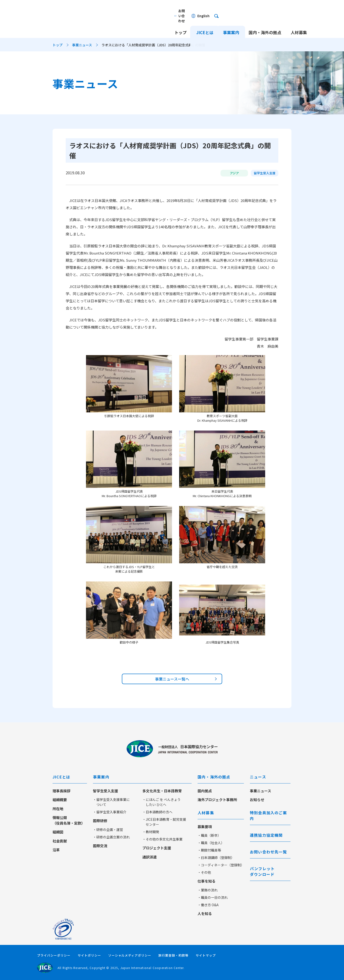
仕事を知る (207, 881)
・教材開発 (151, 832)
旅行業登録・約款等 (173, 955)
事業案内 (231, 23)
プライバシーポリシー (54, 955)
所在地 (58, 809)
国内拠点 (205, 791)
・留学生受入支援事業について (111, 802)
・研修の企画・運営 (108, 830)
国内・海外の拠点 (265, 23)
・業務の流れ (208, 890)
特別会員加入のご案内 (268, 815)
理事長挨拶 (62, 791)
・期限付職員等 (209, 850)
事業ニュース (82, 45)
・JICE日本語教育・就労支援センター (164, 822)
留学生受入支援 (105, 791)
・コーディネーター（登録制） (221, 865)
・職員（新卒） (209, 835)
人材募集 (299, 23)
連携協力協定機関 (266, 835)
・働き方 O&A (208, 905)
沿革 (56, 850)
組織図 (58, 832)
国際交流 (100, 846)
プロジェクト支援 (157, 848)
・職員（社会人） (211, 843)
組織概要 (60, 800)
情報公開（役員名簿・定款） (69, 820)
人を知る (205, 913)
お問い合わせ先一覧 (268, 852)
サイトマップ (206, 955)
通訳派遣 (150, 857)
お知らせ (257, 800)
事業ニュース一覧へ (172, 679)
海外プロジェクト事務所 (217, 800)
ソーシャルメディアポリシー (130, 955)
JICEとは (205, 23)
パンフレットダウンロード (262, 871)
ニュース (258, 777)
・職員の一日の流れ (213, 897)
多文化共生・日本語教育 (162, 791)
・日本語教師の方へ (157, 812)
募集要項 (205, 827)
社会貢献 (60, 841)
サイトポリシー (89, 955)
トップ (180, 23)
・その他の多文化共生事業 (162, 839)
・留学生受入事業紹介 (110, 812)
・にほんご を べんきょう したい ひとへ (161, 802)
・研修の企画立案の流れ (111, 837)
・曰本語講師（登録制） (216, 857)
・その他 (204, 872)
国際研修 (100, 821)
